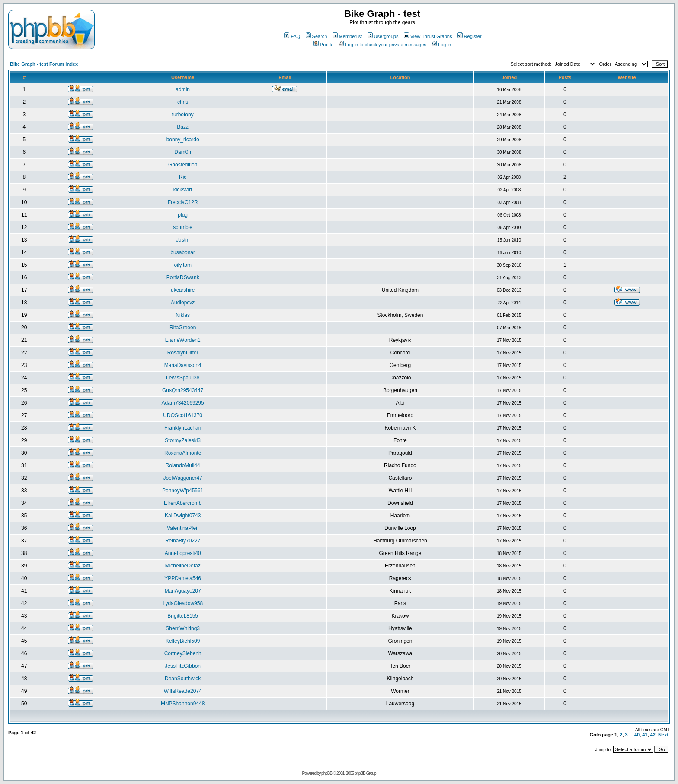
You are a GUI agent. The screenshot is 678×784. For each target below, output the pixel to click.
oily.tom (182, 265)
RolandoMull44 (183, 465)
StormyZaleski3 (183, 440)
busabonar (183, 252)
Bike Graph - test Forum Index (44, 64)
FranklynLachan (183, 428)
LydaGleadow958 (183, 603)
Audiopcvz (183, 303)
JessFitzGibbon (183, 666)
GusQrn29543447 (183, 390)
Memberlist (347, 36)
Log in (441, 45)
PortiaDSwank (183, 277)
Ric (183, 177)
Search (317, 36)
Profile (323, 45)
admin (183, 89)
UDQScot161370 (183, 415)
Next (663, 735)
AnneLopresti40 (183, 553)
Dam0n (183, 152)
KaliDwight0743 (183, 516)
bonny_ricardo (183, 140)
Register (470, 36)
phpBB (327, 773)
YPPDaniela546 (183, 578)
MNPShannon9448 (183, 704)
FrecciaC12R (183, 202)
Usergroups (383, 36)
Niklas (183, 315)
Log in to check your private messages (382, 45)
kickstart (183, 190)
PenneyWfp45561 (183, 491)
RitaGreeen (183, 328)
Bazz (183, 127)
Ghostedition (183, 165)
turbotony (183, 115)
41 (645, 735)
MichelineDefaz (183, 566)
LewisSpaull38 (183, 378)
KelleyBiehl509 (183, 641)
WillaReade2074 (183, 691)
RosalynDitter (183, 353)
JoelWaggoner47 (183, 478)
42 (653, 735)
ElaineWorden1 (183, 340)
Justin (183, 240)
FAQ (292, 36)
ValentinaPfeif (183, 528)
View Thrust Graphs (428, 36)
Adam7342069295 (183, 403)
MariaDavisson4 (183, 365)
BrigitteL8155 (183, 616)
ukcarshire (183, 290)
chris (183, 102)
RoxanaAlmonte (183, 453)
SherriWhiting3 (183, 628)
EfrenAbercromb (183, 503)
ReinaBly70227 (183, 541)
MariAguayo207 (183, 591)
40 (637, 735)
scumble (183, 227)
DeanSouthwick (183, 679)
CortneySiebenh (183, 653)
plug (183, 215)
